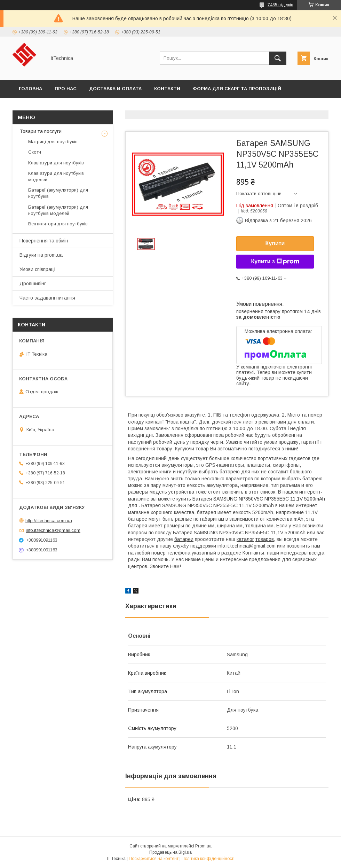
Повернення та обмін (44, 241)
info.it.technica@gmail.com (53, 530)
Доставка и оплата (115, 89)
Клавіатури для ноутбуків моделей (56, 176)
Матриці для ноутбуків (53, 142)
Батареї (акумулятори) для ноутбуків (58, 193)
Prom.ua (203, 846)
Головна (30, 89)
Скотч (35, 152)
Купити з (275, 262)
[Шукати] (278, 58)
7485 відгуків (280, 5)
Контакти (167, 89)
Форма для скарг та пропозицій (237, 89)
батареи (184, 539)
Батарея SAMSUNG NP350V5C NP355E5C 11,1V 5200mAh (259, 499)
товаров (265, 539)
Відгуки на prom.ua (41, 255)
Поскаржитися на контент (154, 859)
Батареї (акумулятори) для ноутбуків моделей (58, 210)
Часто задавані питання (47, 298)
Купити (275, 243)
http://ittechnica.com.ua (49, 520)
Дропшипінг (33, 284)
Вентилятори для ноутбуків (58, 224)
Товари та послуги (41, 131)
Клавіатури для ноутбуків (56, 163)
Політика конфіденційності (208, 859)
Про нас (66, 89)
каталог (245, 539)
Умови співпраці (37, 269)
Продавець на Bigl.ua (170, 852)
